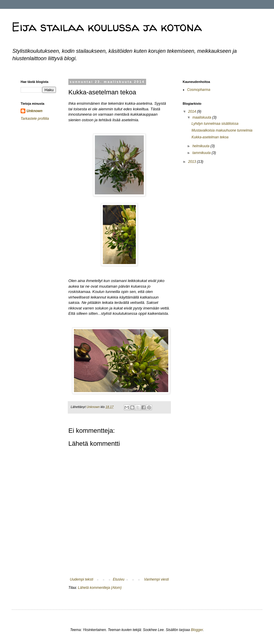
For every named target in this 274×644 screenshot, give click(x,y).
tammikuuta (202, 153)
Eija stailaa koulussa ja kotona (107, 27)
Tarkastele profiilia (35, 119)
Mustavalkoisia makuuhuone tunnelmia (222, 130)
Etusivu (119, 579)
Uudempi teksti (81, 579)
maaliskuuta (202, 117)
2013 (193, 162)
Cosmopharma (199, 90)
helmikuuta (201, 146)
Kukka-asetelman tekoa (210, 137)
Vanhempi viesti (156, 579)
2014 (193, 112)
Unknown (34, 111)
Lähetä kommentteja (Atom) (100, 588)
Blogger (197, 630)
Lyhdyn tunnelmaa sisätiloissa (215, 124)
